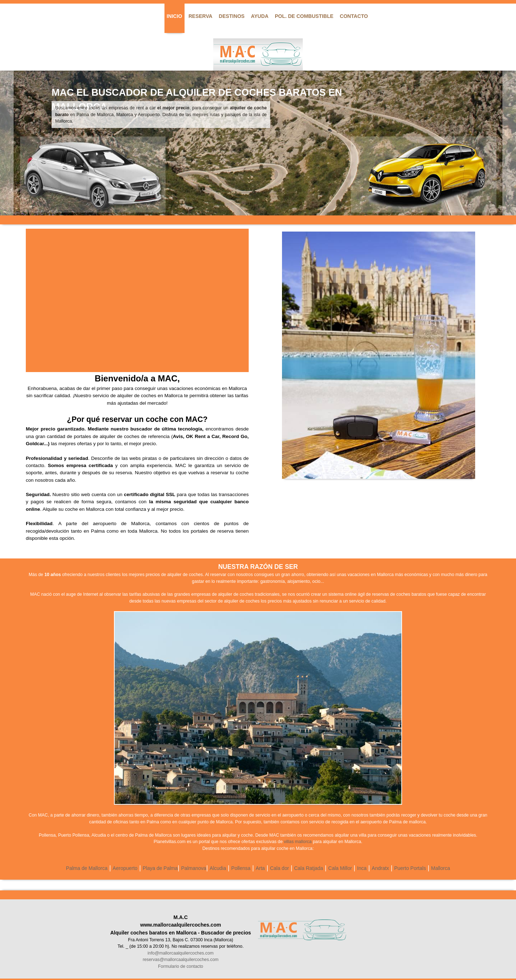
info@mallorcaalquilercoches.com (181, 953)
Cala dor (279, 868)
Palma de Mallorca (87, 868)
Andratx (380, 868)
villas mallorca (298, 842)
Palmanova (194, 868)
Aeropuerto (125, 868)
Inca (362, 868)
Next (509, 143)
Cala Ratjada (309, 868)
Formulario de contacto (181, 966)
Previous (7, 143)
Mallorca (441, 868)
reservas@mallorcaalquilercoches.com (181, 960)
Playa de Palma (160, 868)
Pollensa (241, 868)
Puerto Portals (410, 868)
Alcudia (218, 868)
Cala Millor (340, 868)
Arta (260, 868)
